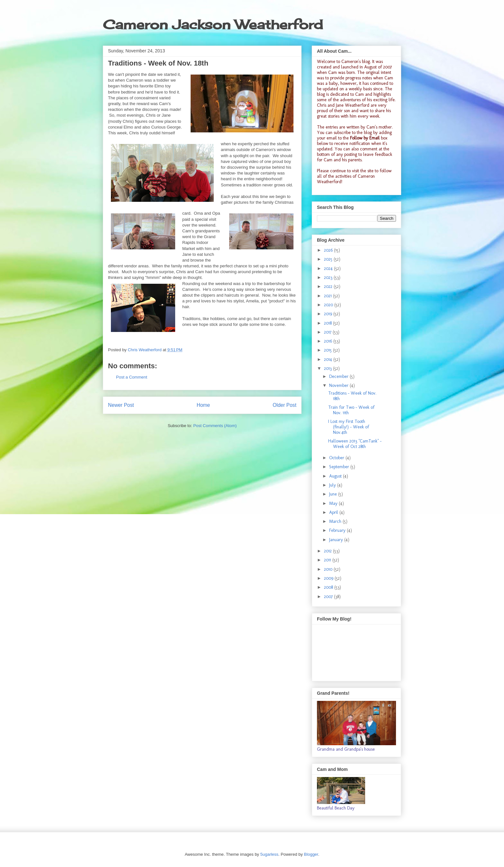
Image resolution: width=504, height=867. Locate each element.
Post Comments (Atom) (215, 426)
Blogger (311, 854)
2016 (329, 341)
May (334, 503)
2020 (329, 305)
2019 (329, 314)
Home (203, 405)
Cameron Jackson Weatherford (213, 25)
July (333, 485)
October (337, 458)
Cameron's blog (356, 62)
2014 (329, 359)
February (338, 530)
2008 (329, 587)
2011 (328, 560)
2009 (329, 578)
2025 (329, 259)
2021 (328, 296)
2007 (329, 597)
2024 (329, 268)
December (339, 376)
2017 (328, 332)
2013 (328, 368)
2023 (329, 277)
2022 (329, 286)
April (334, 512)
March (336, 521)
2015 (328, 350)
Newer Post (121, 405)
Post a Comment (132, 377)
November (339, 385)
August (336, 476)
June (334, 494)
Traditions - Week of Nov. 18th (352, 396)
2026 (329, 250)
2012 (328, 551)
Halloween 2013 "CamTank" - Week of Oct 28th (355, 444)
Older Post (284, 405)
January (337, 540)
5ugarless (269, 854)
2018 (328, 323)
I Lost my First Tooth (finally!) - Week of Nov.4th (349, 427)
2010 (329, 569)
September (340, 467)
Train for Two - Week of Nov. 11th (351, 410)
